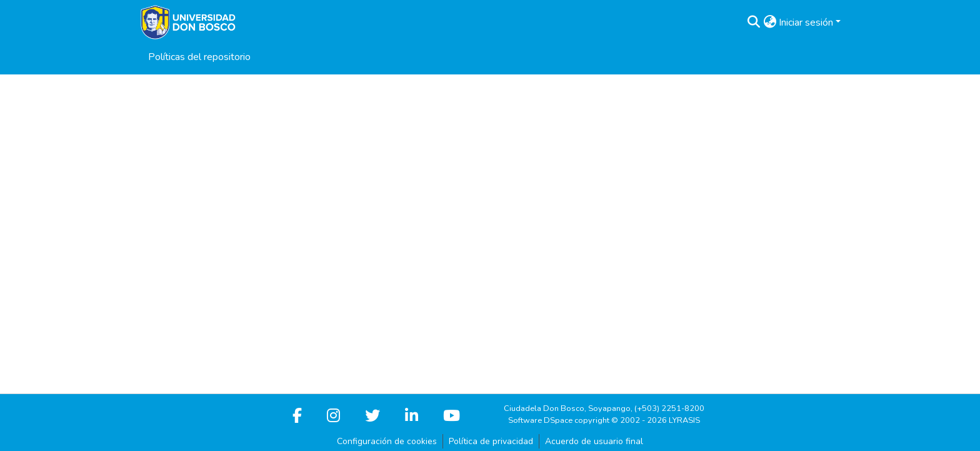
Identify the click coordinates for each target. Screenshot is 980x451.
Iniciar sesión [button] (807, 23)
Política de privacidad (491, 441)
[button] (753, 23)
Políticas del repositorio (199, 57)
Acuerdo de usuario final (594, 441)
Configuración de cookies (387, 441)
